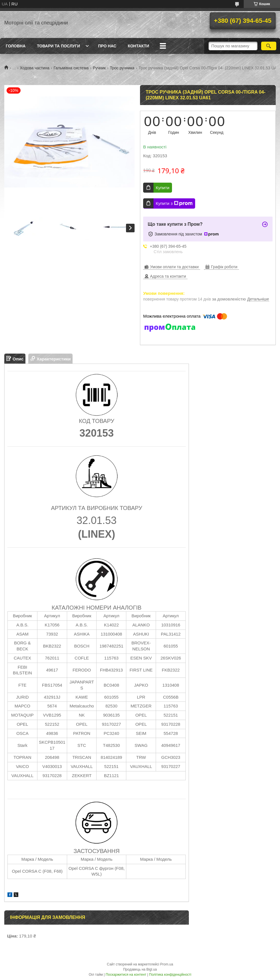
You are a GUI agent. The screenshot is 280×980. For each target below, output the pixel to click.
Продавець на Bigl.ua (140, 969)
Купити (163, 188)
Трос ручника (122, 68)
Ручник (99, 68)
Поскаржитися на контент (126, 975)
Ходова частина (35, 68)
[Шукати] (269, 46)
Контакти (138, 46)
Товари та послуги (58, 46)
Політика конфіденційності (170, 975)
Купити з (174, 203)
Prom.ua (167, 964)
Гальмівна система (71, 68)
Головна (16, 46)
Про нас (107, 46)
